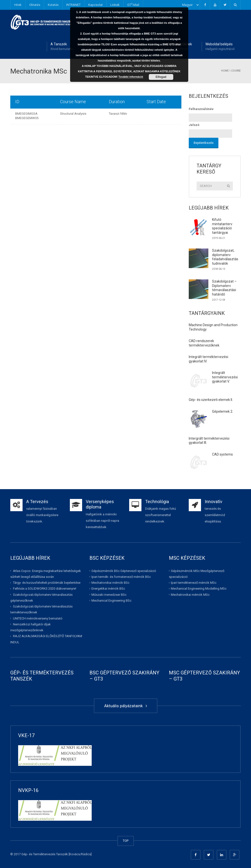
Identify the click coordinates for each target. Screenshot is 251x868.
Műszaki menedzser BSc (109, 594)
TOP (126, 841)
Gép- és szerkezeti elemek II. (211, 400)
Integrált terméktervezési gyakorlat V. (225, 377)
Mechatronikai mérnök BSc (110, 583)
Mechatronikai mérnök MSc (190, 594)
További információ (131, 77)
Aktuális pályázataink (126, 706)
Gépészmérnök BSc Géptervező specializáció (124, 571)
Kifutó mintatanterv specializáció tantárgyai (222, 226)
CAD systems (222, 454)
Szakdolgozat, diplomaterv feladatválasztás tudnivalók (225, 257)
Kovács (75, 854)
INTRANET (73, 5)
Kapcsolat (95, 5)
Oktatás (35, 5)
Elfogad (161, 77)
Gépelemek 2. (223, 411)
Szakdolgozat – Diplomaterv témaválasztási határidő (224, 288)
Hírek (18, 5)
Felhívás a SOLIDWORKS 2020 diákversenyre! (45, 589)
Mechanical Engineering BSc (111, 601)
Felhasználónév (201, 109)
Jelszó (194, 125)
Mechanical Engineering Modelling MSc (199, 589)
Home (225, 71)
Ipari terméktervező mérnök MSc (194, 583)
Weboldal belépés (220, 47)
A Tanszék (62, 47)
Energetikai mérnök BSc (108, 589)
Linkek (115, 5)
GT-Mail (133, 5)
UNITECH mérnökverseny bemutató (38, 618)
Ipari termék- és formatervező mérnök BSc (121, 577)
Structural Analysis (73, 114)
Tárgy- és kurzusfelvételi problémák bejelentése (47, 583)
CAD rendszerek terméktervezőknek (204, 343)
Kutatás (53, 5)
